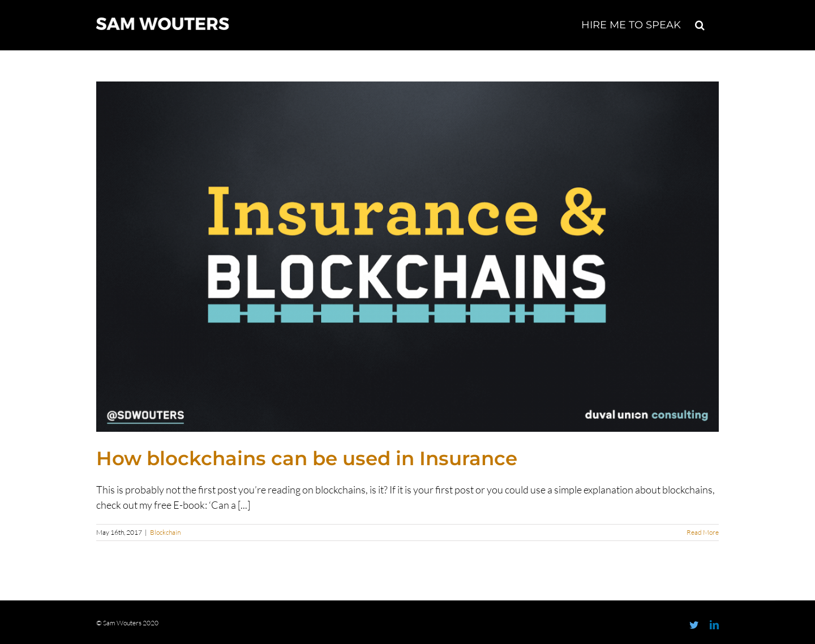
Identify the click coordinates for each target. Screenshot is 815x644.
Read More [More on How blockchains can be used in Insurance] (703, 532)
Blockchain (165, 532)
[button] (700, 24)
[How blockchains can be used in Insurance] (407, 257)
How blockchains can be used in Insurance (307, 458)
